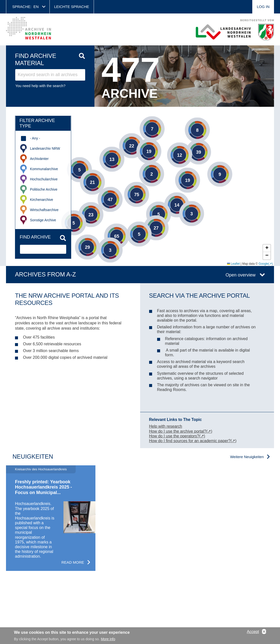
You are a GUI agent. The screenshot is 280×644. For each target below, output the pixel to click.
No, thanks (264, 632)
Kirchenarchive (42, 200)
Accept (253, 632)
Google (263, 264)
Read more (73, 562)
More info (108, 639)
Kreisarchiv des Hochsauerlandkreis (41, 469)
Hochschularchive (44, 179)
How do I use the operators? (174, 436)
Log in (263, 7)
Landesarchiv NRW (45, 148)
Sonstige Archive (43, 220)
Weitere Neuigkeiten (247, 457)
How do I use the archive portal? (178, 431)
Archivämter (39, 159)
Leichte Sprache (72, 7)
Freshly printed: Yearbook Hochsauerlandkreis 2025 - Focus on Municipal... (43, 487)
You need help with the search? (40, 86)
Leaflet (233, 264)
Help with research (166, 426)
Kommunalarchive (44, 169)
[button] (190, 123)
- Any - (35, 138)
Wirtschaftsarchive (44, 210)
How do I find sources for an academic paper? (190, 441)
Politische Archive (44, 189)
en (36, 7)
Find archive (35, 237)
